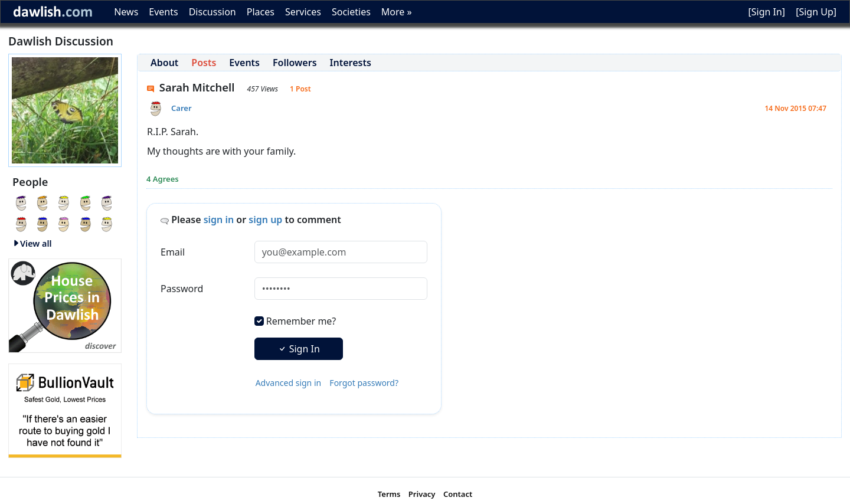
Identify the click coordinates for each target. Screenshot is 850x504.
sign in (219, 220)
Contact (458, 494)
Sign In (299, 349)
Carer (182, 108)
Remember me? (301, 321)
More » (397, 12)
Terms (389, 494)
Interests (351, 63)
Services (303, 12)
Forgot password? (364, 383)
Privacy (422, 494)
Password (182, 289)
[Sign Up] (816, 12)
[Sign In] (766, 12)
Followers (295, 63)
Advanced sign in (289, 383)
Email (173, 252)
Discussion (212, 12)
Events (163, 12)
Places (261, 12)
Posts (204, 63)
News (126, 12)
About (164, 63)
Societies (351, 12)
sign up (265, 220)
